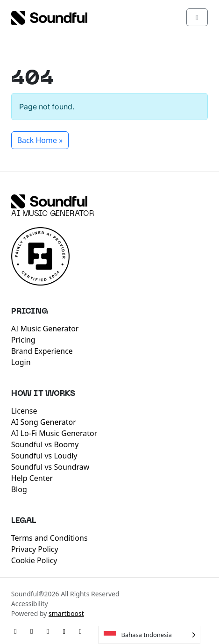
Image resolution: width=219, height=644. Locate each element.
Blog (19, 489)
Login (21, 362)
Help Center (32, 478)
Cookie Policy (34, 560)
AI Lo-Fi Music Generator (54, 433)
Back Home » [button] (40, 140)
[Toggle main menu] (197, 17)
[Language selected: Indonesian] (149, 635)
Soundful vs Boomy (45, 444)
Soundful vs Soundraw (50, 467)
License (24, 411)
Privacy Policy (35, 549)
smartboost (66, 613)
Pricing (23, 340)
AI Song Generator (44, 422)
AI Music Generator (53, 214)
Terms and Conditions (49, 538)
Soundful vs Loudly (44, 456)
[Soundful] (49, 201)
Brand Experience (42, 351)
